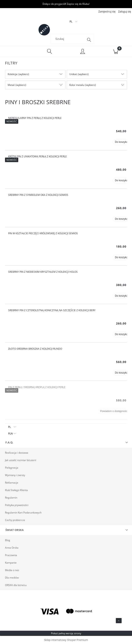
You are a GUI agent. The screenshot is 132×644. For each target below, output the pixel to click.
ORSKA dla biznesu (16, 585)
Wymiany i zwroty (15, 475)
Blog (8, 540)
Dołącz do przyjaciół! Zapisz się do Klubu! (66, 4)
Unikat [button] (73, 74)
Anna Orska (12, 548)
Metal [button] (11, 85)
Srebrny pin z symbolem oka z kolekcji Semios (38, 195)
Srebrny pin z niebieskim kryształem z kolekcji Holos (43, 272)
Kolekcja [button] (12, 74)
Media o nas (12, 570)
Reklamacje (12, 483)
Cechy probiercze (15, 520)
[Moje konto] (82, 52)
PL (9, 427)
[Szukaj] (89, 40)
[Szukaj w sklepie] (68, 39)
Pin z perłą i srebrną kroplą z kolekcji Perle (37, 387)
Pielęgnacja (12, 468)
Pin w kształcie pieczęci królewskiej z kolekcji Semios (43, 233)
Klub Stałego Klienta (16, 490)
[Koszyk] (115, 52)
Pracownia (11, 555)
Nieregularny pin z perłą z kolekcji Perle (35, 118)
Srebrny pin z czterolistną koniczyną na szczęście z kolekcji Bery (52, 310)
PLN (10, 434)
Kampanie (11, 563)
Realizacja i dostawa (17, 453)
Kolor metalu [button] (77, 85)
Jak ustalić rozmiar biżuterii (21, 460)
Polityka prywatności (17, 505)
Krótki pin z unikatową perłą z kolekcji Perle (37, 156)
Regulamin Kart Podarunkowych (23, 513)
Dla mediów (12, 578)
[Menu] (16, 52)
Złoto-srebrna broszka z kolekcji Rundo (35, 349)
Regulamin (11, 498)
